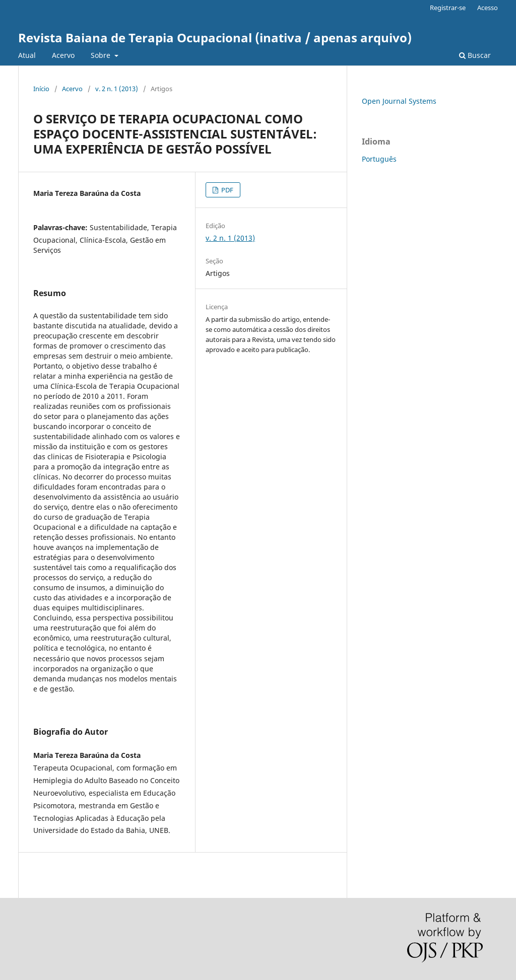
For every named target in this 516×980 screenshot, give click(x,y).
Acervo (63, 55)
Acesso (488, 8)
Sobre (102, 55)
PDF (227, 190)
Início (41, 89)
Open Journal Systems (399, 101)
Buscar (475, 55)
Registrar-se (448, 8)
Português (379, 159)
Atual (27, 55)
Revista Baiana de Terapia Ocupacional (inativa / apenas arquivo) (215, 38)
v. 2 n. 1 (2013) (117, 89)
